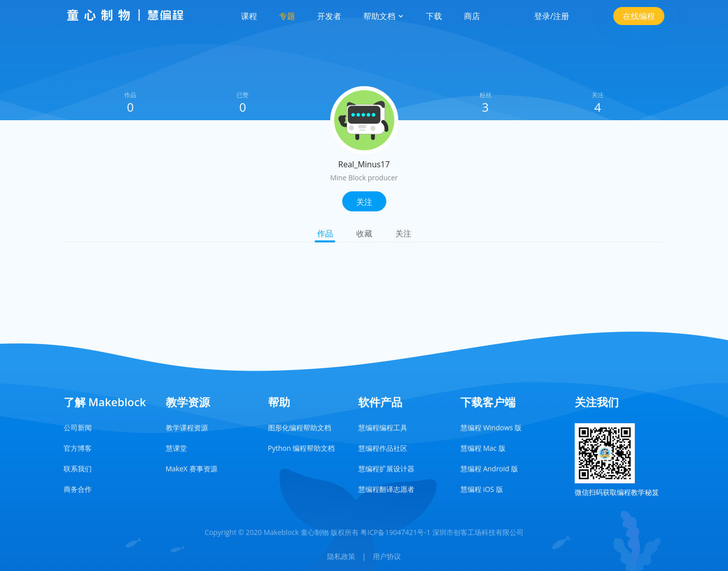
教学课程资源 (187, 427)
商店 (472, 16)
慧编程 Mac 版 (483, 448)
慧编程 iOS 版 (482, 489)
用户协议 (387, 556)
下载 (434, 16)
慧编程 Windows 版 (491, 427)
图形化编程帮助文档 (300, 427)
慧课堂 (176, 448)
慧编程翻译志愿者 (386, 489)
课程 (249, 16)
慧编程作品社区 (383, 448)
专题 (287, 16)
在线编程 (639, 16)
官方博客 (78, 448)
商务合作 (78, 489)
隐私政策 (341, 556)
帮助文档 (383, 16)
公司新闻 (78, 427)
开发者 (329, 16)
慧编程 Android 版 (490, 469)
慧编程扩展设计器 (386, 469)
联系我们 (78, 469)
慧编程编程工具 (383, 427)
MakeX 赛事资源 (192, 469)
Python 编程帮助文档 (302, 448)
